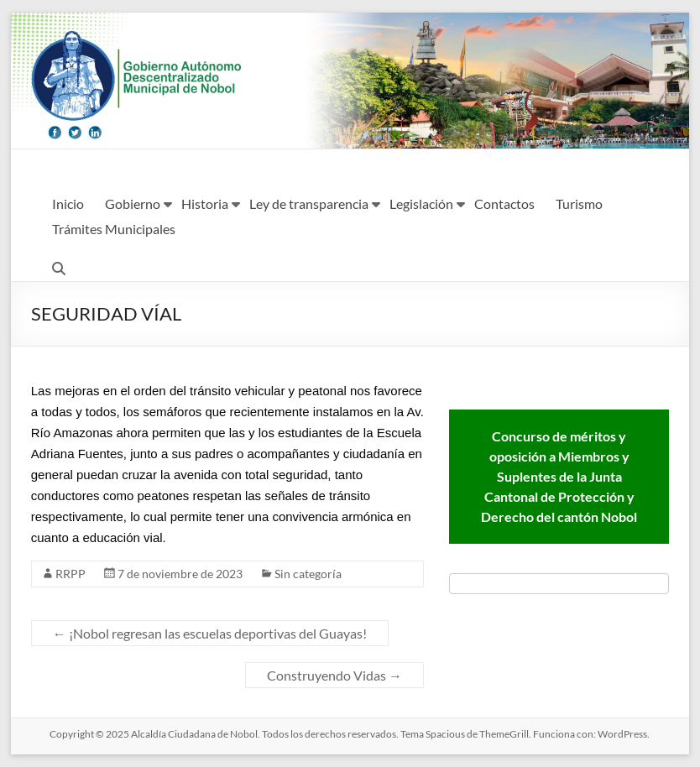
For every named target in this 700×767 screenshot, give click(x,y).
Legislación (421, 203)
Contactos (504, 203)
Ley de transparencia (309, 203)
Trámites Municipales (114, 229)
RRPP (71, 574)
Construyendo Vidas (334, 675)
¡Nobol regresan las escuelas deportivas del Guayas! (210, 633)
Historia (205, 203)
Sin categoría (308, 574)
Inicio (68, 203)
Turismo (579, 203)
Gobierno (133, 203)
